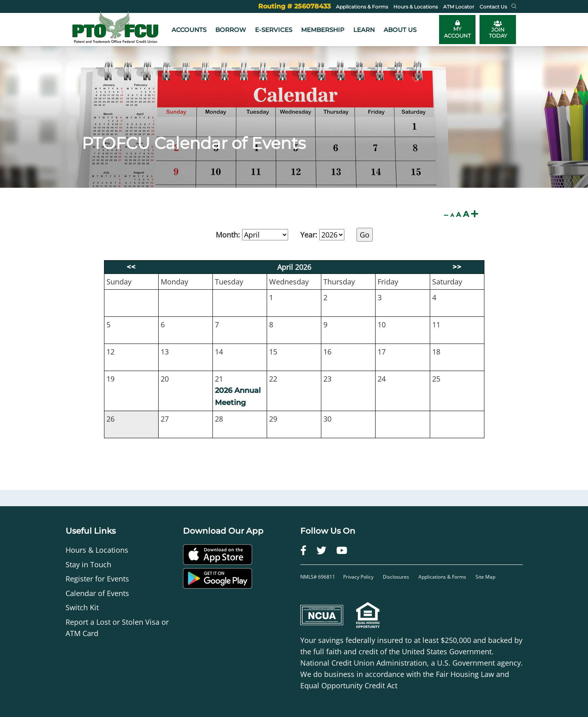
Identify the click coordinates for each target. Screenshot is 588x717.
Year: (309, 235)
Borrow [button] (231, 30)
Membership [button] (323, 30)
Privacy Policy (359, 577)
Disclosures (396, 577)
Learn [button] (364, 30)
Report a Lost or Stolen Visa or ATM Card (117, 628)
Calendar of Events (97, 593)
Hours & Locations (97, 550)
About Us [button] (400, 30)
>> (457, 267)
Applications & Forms (442, 577)
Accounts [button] (189, 30)
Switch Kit (82, 607)
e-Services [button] (274, 30)
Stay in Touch (88, 564)
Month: (228, 235)
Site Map (485, 577)
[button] (514, 6)
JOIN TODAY (498, 30)
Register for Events (97, 579)
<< (131, 267)
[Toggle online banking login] (457, 30)
